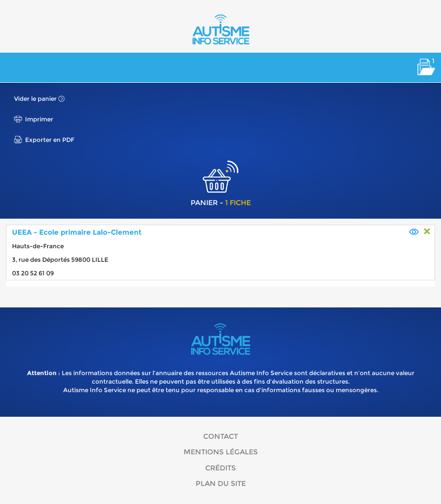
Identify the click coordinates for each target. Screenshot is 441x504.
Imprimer (39, 119)
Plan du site (221, 483)
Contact (220, 436)
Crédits (220, 468)
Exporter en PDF (50, 140)
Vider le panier (35, 99)
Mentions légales (221, 452)
